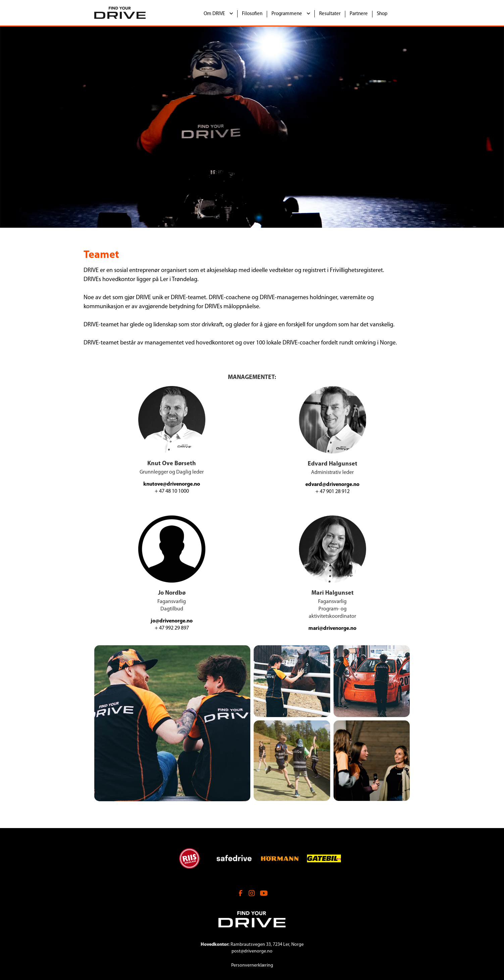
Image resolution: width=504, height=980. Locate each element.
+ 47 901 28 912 (333, 492)
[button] (218, 14)
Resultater (330, 14)
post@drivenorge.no (252, 951)
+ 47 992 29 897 (172, 628)
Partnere (359, 14)
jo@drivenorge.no (172, 621)
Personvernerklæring (252, 965)
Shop (382, 14)
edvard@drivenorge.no (332, 485)
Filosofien (252, 14)
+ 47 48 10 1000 (172, 491)
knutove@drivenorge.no (172, 484)
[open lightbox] (172, 723)
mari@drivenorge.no (332, 629)
